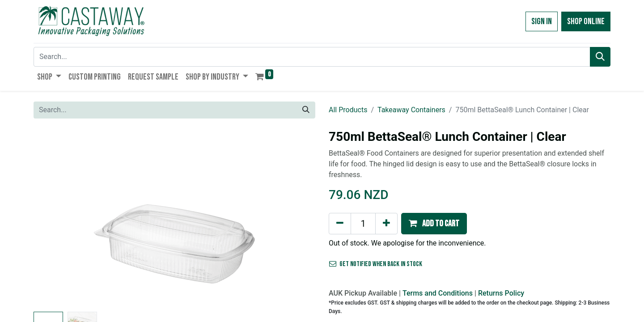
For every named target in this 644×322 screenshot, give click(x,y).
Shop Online (586, 21)
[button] (434, 224)
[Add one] (386, 224)
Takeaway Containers (411, 110)
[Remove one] (340, 224)
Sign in (542, 21)
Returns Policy (501, 293)
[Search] (600, 57)
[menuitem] (95, 77)
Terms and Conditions (438, 293)
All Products (348, 110)
